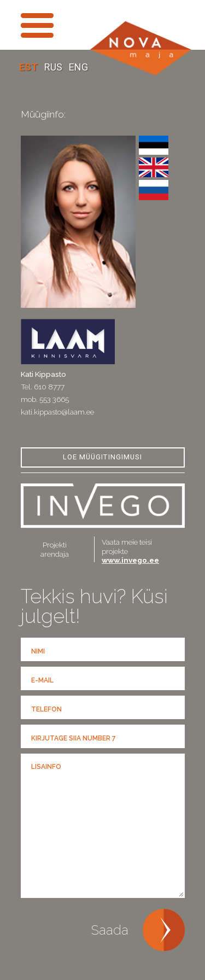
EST (30, 67)
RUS (54, 67)
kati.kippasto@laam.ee (57, 412)
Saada (110, 930)
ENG (78, 67)
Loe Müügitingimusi (102, 457)
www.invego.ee (130, 560)
